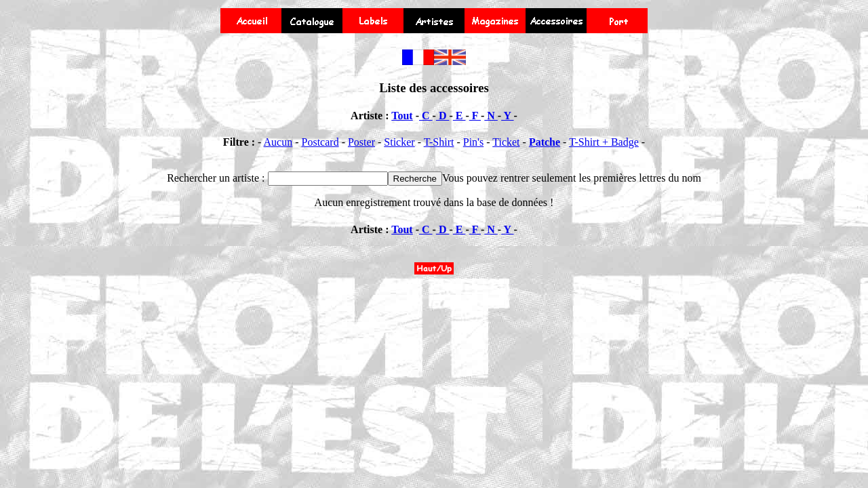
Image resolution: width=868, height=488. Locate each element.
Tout (402, 116)
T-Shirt (439, 142)
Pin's (473, 142)
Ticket (506, 142)
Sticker (399, 142)
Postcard (320, 142)
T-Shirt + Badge (604, 142)
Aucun (278, 142)
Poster (361, 142)
